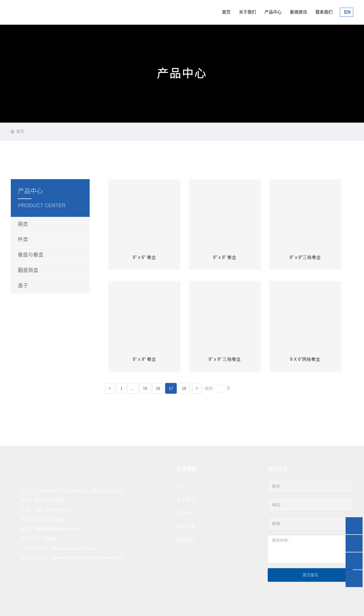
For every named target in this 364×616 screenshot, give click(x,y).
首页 (226, 12)
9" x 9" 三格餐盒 (225, 359)
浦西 (349, 606)
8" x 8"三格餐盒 (305, 257)
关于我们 (247, 12)
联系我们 (324, 12)
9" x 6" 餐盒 (145, 257)
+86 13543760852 (53, 510)
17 (171, 388)
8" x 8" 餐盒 (225, 257)
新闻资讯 (298, 12)
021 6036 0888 (50, 501)
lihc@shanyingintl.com (57, 529)
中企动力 (336, 606)
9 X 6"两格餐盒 (305, 359)
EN (347, 12)
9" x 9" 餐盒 (145, 359)
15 (145, 388)
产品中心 (273, 12)
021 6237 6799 (50, 520)
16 (158, 388)
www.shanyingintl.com (75, 548)
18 (184, 388)
